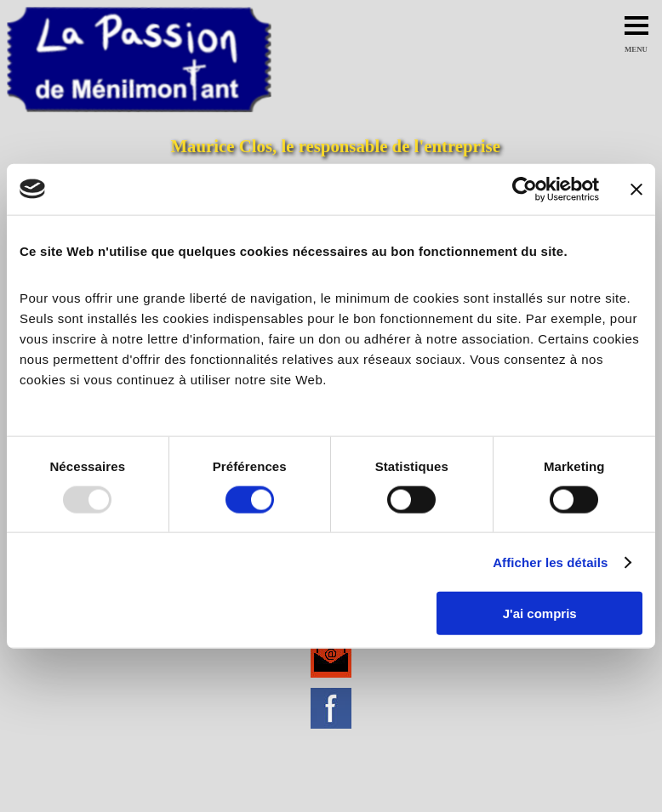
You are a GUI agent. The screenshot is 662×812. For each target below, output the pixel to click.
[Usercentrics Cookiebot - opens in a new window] (525, 189)
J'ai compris (540, 613)
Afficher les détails (550, 562)
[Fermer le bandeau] (636, 189)
